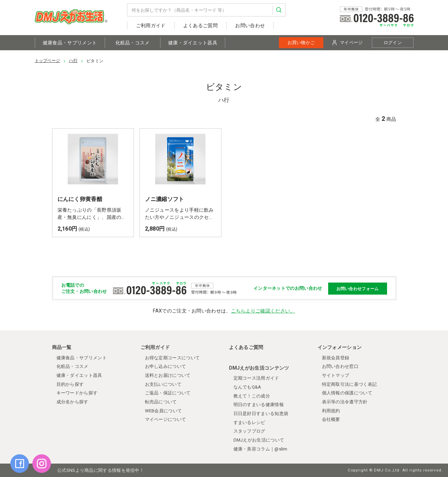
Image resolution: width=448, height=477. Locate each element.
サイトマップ (336, 375)
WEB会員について (164, 411)
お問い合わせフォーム (358, 288)
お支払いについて (163, 384)
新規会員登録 (336, 358)
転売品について (161, 402)
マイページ (348, 43)
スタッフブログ (249, 431)
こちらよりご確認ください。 (263, 311)
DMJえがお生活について (259, 440)
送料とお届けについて (168, 375)
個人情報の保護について (347, 393)
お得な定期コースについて (173, 358)
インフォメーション (340, 347)
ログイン (393, 43)
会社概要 (331, 419)
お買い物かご (301, 43)
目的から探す (70, 384)
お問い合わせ (250, 25)
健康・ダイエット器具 (193, 43)
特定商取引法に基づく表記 (350, 384)
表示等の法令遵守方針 (345, 402)
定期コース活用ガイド (256, 378)
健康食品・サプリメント (70, 43)
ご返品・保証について (168, 393)
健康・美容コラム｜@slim (261, 449)
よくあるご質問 (200, 25)
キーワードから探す (77, 393)
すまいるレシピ (249, 422)
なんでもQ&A (247, 387)
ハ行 (73, 61)
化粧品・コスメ (133, 43)
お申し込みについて (166, 366)
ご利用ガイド (151, 25)
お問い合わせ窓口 (340, 366)
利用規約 (331, 411)
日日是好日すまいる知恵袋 (261, 414)
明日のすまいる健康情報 (259, 405)
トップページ (48, 61)
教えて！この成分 (252, 396)
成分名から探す (72, 402)
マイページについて (166, 419)
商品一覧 (62, 347)
